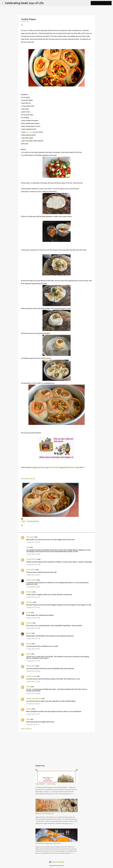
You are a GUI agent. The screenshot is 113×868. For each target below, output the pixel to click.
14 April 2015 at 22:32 (33, 639)
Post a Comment (26, 729)
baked (23, 521)
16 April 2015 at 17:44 (33, 681)
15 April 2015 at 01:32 (33, 649)
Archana (29, 709)
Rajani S (29, 633)
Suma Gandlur (31, 570)
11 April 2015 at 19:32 (33, 554)
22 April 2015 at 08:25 (33, 704)
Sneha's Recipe (31, 666)
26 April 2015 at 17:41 (33, 714)
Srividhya (29, 592)
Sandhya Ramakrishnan (34, 698)
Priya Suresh (30, 537)
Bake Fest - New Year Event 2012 (45, 814)
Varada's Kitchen (32, 559)
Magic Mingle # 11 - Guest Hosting (45, 784)
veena (28, 719)
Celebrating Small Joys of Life (24, 3)
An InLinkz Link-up (28, 479)
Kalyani (29, 654)
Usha (28, 547)
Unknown (29, 623)
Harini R (29, 644)
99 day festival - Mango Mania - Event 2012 (48, 843)
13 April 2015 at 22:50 (33, 597)
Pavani (28, 687)
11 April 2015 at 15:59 (33, 542)
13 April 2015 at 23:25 (33, 607)
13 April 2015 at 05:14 (33, 575)
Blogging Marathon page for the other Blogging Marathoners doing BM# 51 (58, 467)
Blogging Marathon (33, 521)
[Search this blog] (102, 3)
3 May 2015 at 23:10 (33, 724)
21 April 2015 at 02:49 (33, 693)
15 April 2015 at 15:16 (33, 661)
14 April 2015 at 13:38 (33, 618)
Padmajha (29, 602)
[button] (22, 25)
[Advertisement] (57, 747)
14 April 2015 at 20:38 (33, 628)
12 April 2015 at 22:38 (33, 564)
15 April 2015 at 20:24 (33, 671)
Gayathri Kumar (31, 676)
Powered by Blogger (57, 862)
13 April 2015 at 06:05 (33, 587)
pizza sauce (29, 132)
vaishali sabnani (31, 580)
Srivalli (28, 613)
